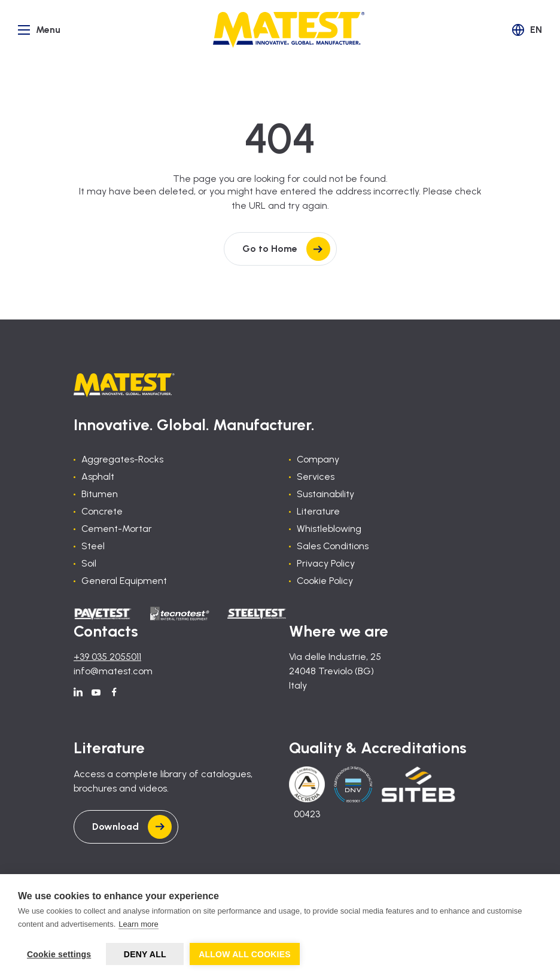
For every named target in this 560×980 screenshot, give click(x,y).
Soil (89, 563)
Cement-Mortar (117, 529)
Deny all (145, 954)
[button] (527, 30)
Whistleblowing (329, 529)
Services (316, 477)
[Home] (289, 30)
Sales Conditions (333, 546)
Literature (318, 511)
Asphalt (98, 477)
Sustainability (325, 494)
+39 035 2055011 (107, 657)
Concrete (102, 511)
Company (318, 459)
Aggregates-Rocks (122, 459)
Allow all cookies (245, 954)
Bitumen (100, 494)
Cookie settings (59, 954)
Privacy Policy (326, 563)
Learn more (138, 924)
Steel (93, 546)
